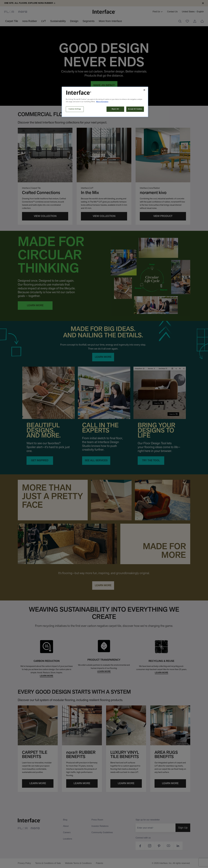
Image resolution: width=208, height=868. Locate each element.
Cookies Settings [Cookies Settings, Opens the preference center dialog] (75, 109)
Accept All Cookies (135, 109)
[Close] (144, 90)
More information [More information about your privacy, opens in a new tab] (102, 102)
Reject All (115, 109)
